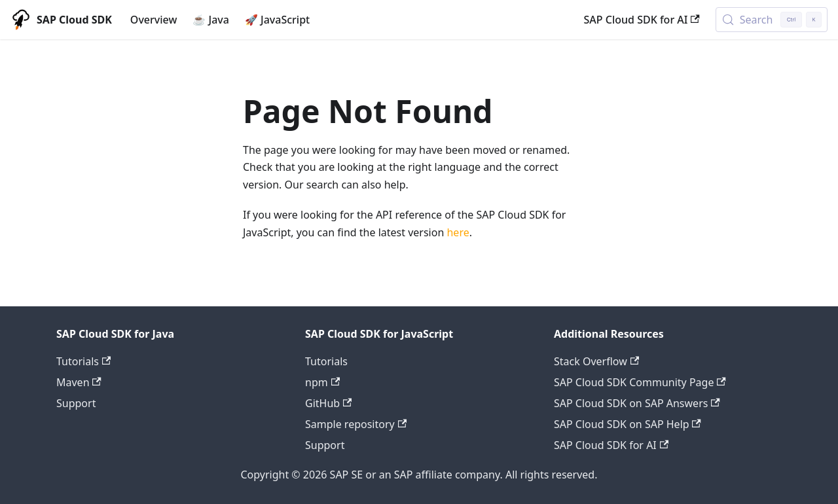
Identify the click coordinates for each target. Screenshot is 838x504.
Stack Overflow (596, 361)
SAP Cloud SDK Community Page (640, 382)
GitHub (328, 403)
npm (322, 382)
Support (76, 403)
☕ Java (211, 20)
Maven (79, 382)
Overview (154, 20)
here (458, 232)
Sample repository (356, 424)
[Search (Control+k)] (772, 20)
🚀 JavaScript (277, 20)
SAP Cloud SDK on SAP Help (628, 424)
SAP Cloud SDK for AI (642, 20)
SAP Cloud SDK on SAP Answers (637, 403)
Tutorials (83, 361)
